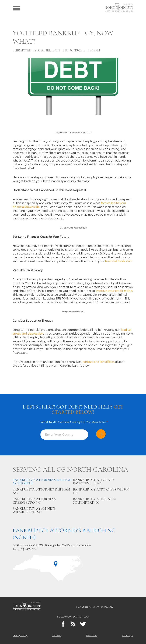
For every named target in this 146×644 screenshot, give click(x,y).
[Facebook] (63, 624)
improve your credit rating (114, 291)
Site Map (57, 636)
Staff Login (128, 636)
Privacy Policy (20, 636)
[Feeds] (73, 624)
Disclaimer (92, 636)
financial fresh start (119, 261)
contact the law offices (99, 362)
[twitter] (83, 624)
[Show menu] (16, 8)
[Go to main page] (119, 8)
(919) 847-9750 (28, 549)
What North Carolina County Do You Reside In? (74, 422)
